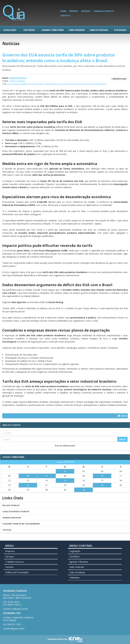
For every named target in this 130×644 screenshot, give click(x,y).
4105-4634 (11, 602)
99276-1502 (13, 624)
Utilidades (120, 30)
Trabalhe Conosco (104, 11)
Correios (7, 530)
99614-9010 (13, 605)
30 (84, 490)
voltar (122, 416)
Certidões (29, 30)
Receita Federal (11, 505)
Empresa (74, 11)
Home (63, 11)
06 (28, 476)
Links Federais (77, 30)
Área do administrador (65, 446)
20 (28, 485)
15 (65, 480)
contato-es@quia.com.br (16, 609)
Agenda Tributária (53, 30)
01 (65, 471)
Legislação (10, 30)
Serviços (86, 11)
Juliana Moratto (18, 78)
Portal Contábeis (17, 81)
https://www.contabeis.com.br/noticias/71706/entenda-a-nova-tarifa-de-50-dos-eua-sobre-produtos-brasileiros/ (57, 84)
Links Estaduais (99, 30)
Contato (65, 16)
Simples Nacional (12, 518)
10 (102, 476)
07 (46, 476)
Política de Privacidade (17, 572)
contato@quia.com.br (14, 628)
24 (102, 485)
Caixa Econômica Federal (16, 511)
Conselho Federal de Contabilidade (21, 524)
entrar (122, 439)
